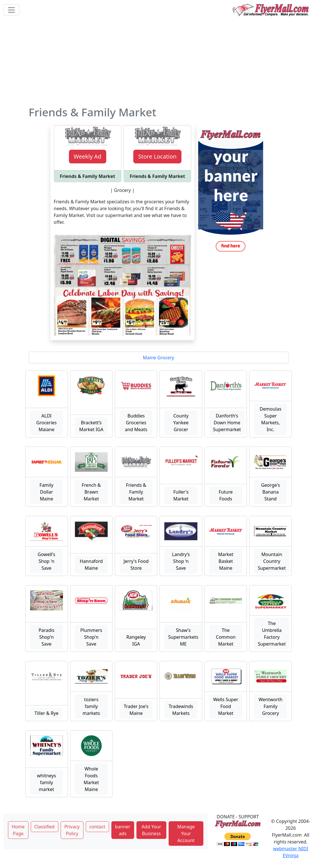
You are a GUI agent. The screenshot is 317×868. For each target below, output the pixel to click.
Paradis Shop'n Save (46, 637)
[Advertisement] (158, 63)
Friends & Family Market (136, 492)
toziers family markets (91, 706)
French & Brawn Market (91, 492)
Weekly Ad (88, 156)
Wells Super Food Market (226, 706)
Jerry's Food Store (136, 565)
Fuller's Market (181, 495)
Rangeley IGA (136, 640)
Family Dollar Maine (47, 492)
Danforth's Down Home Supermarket (227, 423)
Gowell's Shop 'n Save (46, 561)
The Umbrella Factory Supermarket (272, 634)
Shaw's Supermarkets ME (183, 637)
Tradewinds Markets (181, 710)
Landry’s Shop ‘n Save (181, 561)
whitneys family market (47, 782)
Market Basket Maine (226, 561)
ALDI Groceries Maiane (46, 423)
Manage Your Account (186, 833)
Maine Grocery (159, 358)
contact (97, 827)
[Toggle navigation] (11, 10)
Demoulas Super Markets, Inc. (271, 419)
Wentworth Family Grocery (271, 706)
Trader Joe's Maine (136, 710)
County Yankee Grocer (181, 423)
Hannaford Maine (91, 565)
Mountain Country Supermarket (272, 561)
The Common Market (226, 637)
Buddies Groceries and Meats (136, 423)
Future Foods (226, 495)
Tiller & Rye (46, 713)
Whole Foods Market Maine (91, 779)
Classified (45, 827)
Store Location (157, 156)
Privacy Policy (72, 830)
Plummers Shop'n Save (91, 637)
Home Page (18, 830)
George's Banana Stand (271, 492)
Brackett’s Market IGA (91, 426)
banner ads (123, 830)
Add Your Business (151, 830)
